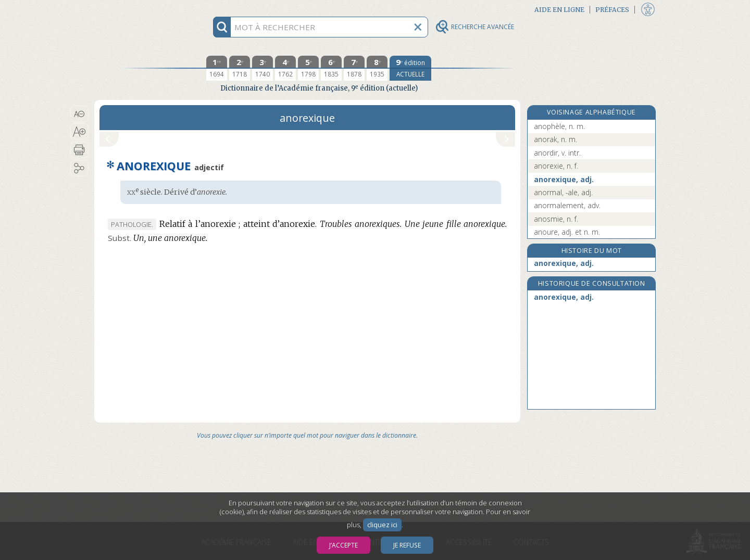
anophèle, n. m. (559, 126)
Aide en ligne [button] (559, 10)
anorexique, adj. (564, 179)
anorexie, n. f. (556, 166)
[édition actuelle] (410, 68)
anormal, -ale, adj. (563, 192)
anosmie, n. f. (556, 219)
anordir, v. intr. (557, 153)
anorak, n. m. (555, 139)
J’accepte (343, 545)
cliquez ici (382, 525)
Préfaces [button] (612, 10)
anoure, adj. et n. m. (567, 232)
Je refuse (407, 545)
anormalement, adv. (567, 205)
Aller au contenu (135, 9)
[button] (79, 114)
